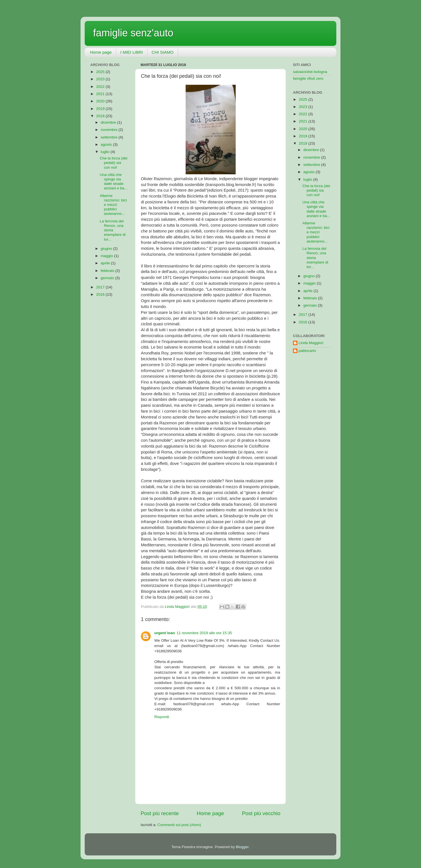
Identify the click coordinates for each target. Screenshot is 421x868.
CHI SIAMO (162, 52)
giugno (107, 249)
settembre (110, 137)
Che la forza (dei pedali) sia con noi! (114, 163)
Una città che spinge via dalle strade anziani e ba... (114, 182)
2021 (101, 94)
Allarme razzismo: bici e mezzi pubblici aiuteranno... (113, 205)
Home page (101, 52)
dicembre (109, 122)
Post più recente (160, 813)
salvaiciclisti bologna (310, 72)
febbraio (108, 271)
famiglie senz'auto (133, 33)
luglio (106, 152)
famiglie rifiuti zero (308, 78)
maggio (107, 256)
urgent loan (165, 633)
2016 (101, 294)
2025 (101, 72)
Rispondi (162, 717)
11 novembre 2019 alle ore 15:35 (204, 633)
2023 (101, 79)
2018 (101, 116)
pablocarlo (307, 351)
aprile (106, 263)
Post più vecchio (261, 813)
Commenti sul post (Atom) (179, 825)
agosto (107, 144)
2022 (101, 87)
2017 (101, 287)
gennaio (108, 278)
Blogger (242, 847)
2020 (101, 101)
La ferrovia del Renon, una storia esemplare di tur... (113, 230)
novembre (110, 130)
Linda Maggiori (311, 343)
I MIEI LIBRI (132, 52)
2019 (101, 109)
